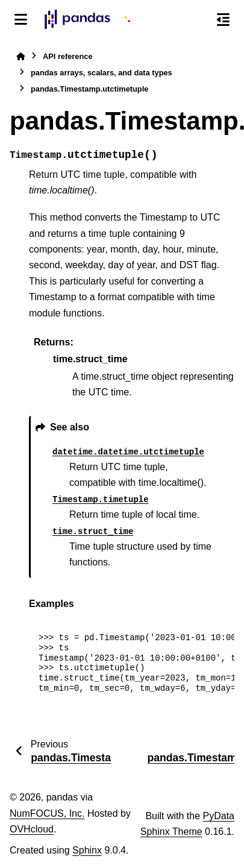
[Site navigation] (21, 19)
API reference (68, 56)
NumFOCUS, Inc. (47, 813)
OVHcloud (32, 829)
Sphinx (87, 850)
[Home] (20, 56)
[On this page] (223, 19)
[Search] (198, 20)
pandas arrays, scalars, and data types (102, 73)
